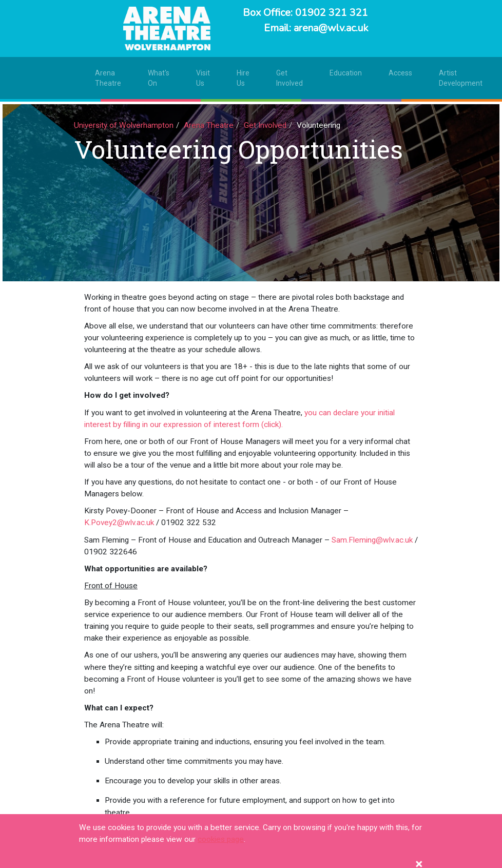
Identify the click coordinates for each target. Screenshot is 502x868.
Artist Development (461, 78)
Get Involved (289, 78)
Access (400, 73)
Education (346, 73)
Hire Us (243, 78)
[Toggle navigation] (488, 12)
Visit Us (203, 78)
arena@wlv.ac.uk (331, 28)
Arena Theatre (108, 78)
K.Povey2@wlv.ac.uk (119, 523)
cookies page (221, 839)
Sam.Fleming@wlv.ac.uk (372, 540)
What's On (159, 78)
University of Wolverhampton (124, 125)
